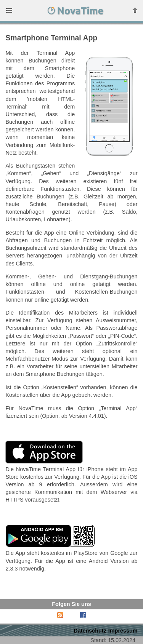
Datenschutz (90, 631)
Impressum (123, 631)
